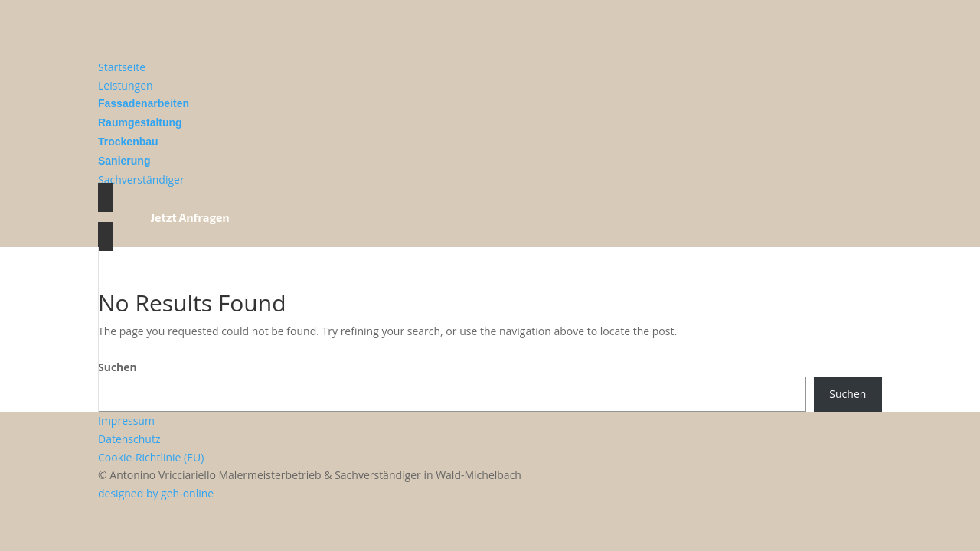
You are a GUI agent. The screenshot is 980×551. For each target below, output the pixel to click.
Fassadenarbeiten (144, 103)
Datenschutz (129, 439)
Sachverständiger (141, 179)
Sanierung (124, 161)
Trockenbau (128, 142)
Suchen (118, 367)
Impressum (126, 421)
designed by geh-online (156, 493)
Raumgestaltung (140, 122)
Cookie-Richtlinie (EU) (151, 457)
